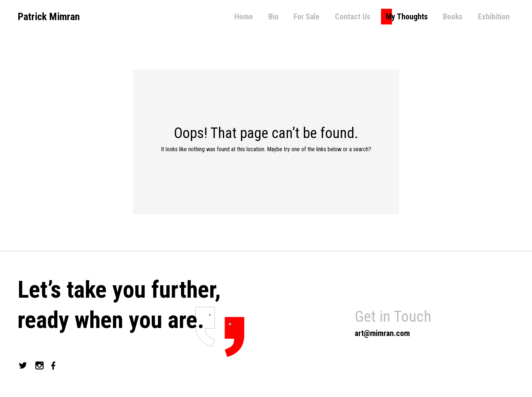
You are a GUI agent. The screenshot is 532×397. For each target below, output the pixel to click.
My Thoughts (407, 17)
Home (244, 17)
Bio (273, 17)
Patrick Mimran (49, 17)
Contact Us (353, 17)
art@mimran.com (382, 333)
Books (453, 17)
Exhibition (494, 17)
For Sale (307, 17)
